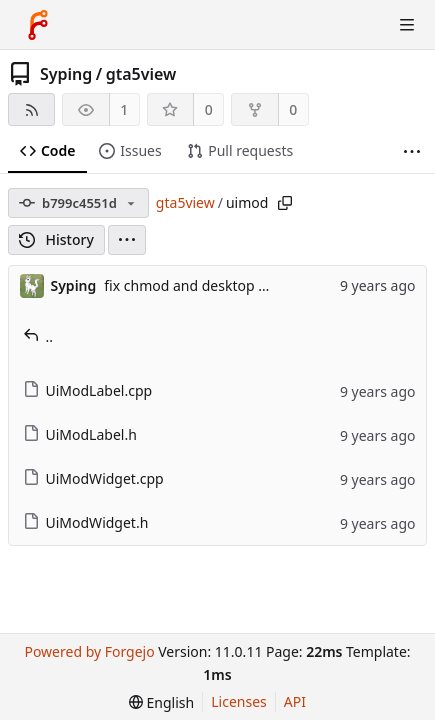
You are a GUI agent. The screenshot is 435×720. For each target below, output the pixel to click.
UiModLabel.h (80, 434)
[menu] (127, 240)
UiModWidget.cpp (93, 478)
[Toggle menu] (407, 25)
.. (38, 336)
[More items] (412, 151)
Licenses (239, 701)
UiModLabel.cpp (88, 390)
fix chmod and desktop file (191, 285)
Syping (66, 74)
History (56, 239)
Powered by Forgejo (89, 651)
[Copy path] (285, 203)
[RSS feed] (31, 109)
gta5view (141, 74)
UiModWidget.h (86, 522)
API (295, 701)
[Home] (38, 25)
